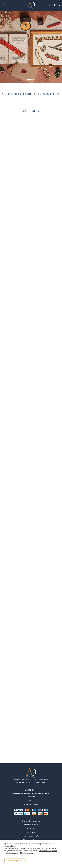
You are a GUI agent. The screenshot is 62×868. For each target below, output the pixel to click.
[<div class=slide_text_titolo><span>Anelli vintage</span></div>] (33, 80)
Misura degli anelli (31, 804)
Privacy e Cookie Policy (31, 836)
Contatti (31, 801)
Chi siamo (31, 797)
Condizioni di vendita (31, 825)
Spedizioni (31, 829)
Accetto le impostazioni (15, 861)
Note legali (31, 832)
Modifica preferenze (27, 853)
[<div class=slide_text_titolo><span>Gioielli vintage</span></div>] (29, 80)
